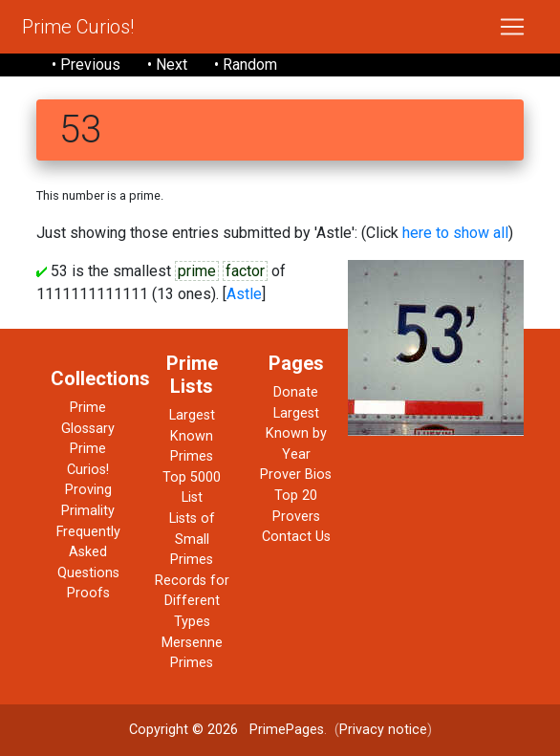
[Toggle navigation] (512, 27)
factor (245, 271)
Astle (244, 294)
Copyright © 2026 (183, 730)
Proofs (88, 593)
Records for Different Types (192, 601)
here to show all (455, 233)
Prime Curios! (78, 27)
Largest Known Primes (192, 436)
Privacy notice (383, 730)
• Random (246, 65)
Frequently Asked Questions (88, 552)
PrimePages (287, 730)
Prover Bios (296, 475)
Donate (296, 392)
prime (197, 271)
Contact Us (296, 537)
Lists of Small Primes (192, 539)
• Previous (86, 65)
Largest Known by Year (296, 434)
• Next (167, 65)
